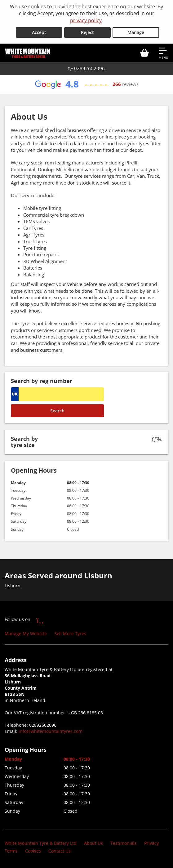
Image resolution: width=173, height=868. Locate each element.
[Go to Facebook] (40, 620)
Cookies (33, 851)
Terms (11, 851)
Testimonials (124, 843)
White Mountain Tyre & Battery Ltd (41, 843)
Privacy (151, 843)
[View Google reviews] (86, 84)
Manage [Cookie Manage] (136, 32)
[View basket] (144, 53)
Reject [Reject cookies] (87, 32)
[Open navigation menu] (163, 53)
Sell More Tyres (70, 634)
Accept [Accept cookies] (39, 32)
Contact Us (60, 851)
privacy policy (86, 20)
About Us (93, 843)
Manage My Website (26, 634)
